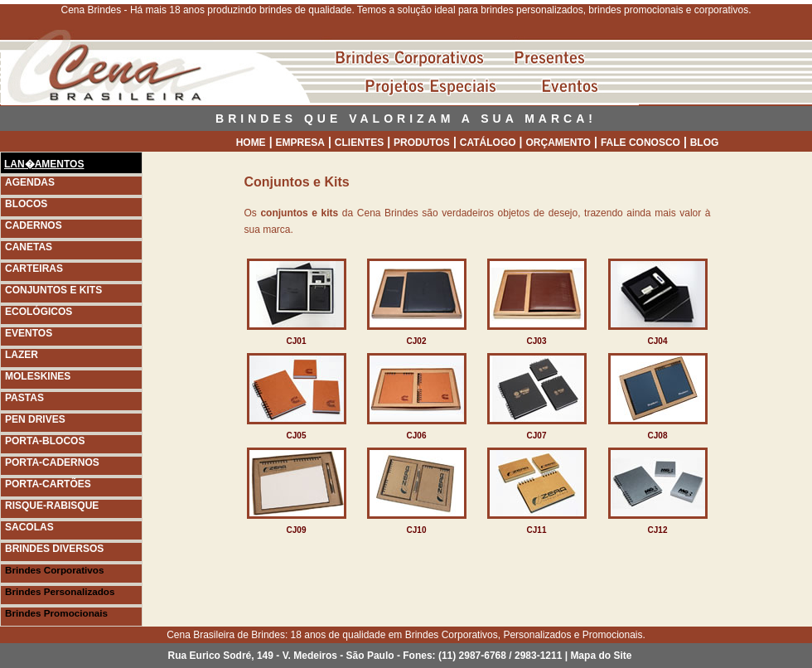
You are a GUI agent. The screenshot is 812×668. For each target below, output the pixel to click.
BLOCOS (26, 204)
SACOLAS (29, 527)
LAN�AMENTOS (44, 164)
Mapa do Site (601, 656)
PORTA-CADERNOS (52, 462)
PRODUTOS (422, 143)
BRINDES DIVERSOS (54, 549)
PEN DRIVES (35, 419)
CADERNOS (34, 225)
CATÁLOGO (488, 143)
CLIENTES (359, 143)
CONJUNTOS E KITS (53, 290)
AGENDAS (30, 182)
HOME (251, 143)
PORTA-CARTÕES (48, 484)
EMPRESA (300, 143)
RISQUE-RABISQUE (52, 506)
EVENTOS (29, 333)
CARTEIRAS (34, 269)
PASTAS (24, 398)
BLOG (705, 143)
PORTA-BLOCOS (45, 441)
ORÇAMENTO (558, 143)
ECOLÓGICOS (39, 312)
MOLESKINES (38, 376)
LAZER (22, 355)
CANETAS (29, 247)
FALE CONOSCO (640, 143)
